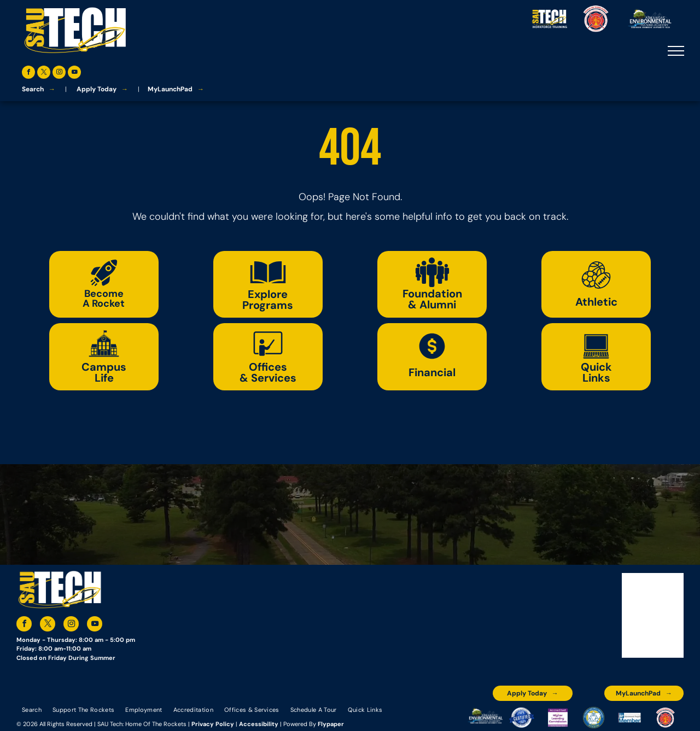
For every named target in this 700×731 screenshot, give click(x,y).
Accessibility (259, 724)
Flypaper (331, 724)
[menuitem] (32, 709)
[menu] (676, 51)
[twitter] (44, 74)
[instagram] (59, 74)
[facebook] (28, 74)
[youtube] (74, 74)
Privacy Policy (213, 724)
